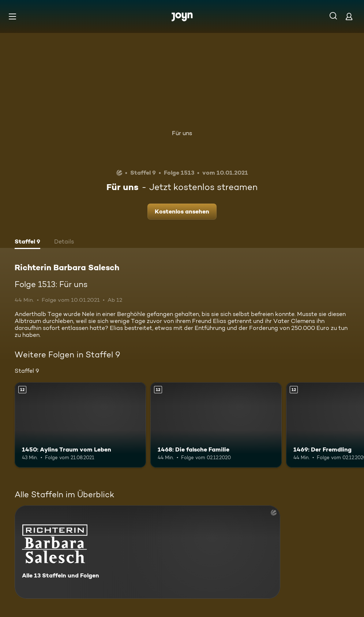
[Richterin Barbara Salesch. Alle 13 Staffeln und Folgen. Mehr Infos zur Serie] (147, 552)
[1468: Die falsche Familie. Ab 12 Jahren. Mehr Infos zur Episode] (216, 425)
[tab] (27, 242)
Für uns (182, 133)
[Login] (349, 16)
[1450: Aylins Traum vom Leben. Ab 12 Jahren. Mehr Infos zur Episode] (80, 425)
